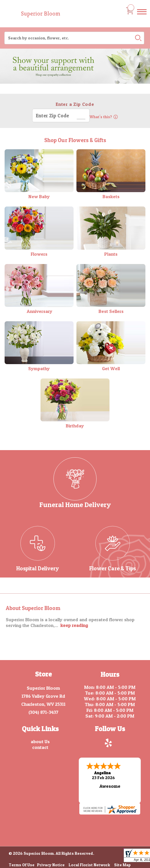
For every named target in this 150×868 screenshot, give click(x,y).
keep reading (74, 625)
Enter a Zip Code (75, 104)
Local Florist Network (89, 864)
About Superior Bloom (33, 608)
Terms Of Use (22, 864)
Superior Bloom (41, 14)
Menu (142, 17)
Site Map (122, 864)
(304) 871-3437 (43, 712)
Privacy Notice (51, 864)
